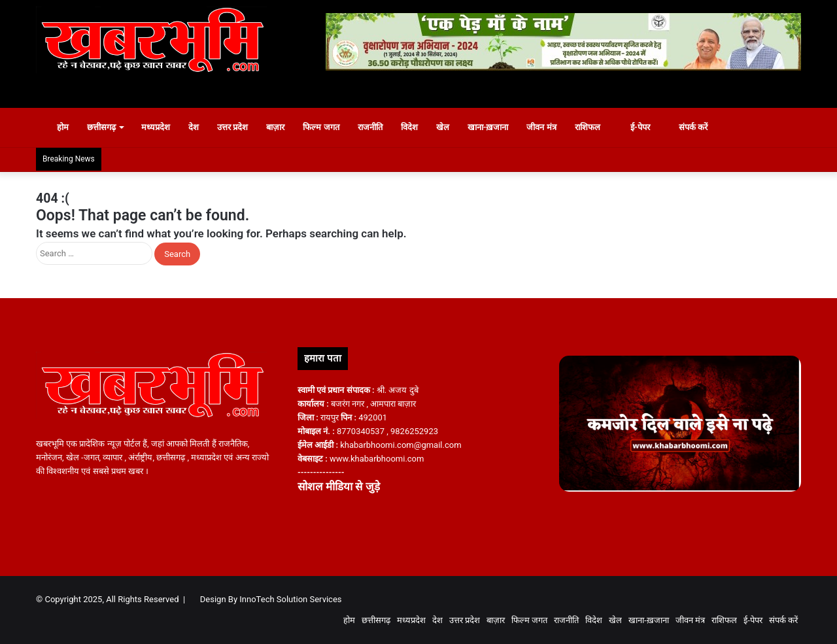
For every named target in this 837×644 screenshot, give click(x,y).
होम (57, 127)
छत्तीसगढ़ (101, 127)
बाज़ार (275, 127)
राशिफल (588, 127)
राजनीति (370, 127)
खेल (443, 127)
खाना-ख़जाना (488, 127)
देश (194, 127)
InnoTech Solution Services (290, 599)
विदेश (409, 127)
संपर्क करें (688, 127)
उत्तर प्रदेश (232, 127)
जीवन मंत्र (541, 127)
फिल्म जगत (321, 127)
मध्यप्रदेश (156, 127)
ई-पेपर (634, 127)
